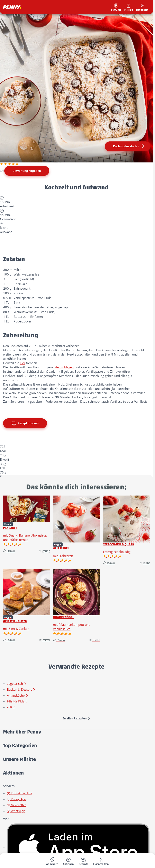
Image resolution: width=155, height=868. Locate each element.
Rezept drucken (25, 423)
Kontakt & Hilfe (20, 793)
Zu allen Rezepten (76, 718)
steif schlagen (64, 367)
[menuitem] (52, 861)
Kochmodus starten (129, 146)
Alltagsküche (18, 695)
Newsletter (16, 805)
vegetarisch (17, 684)
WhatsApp (16, 811)
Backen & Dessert (21, 689)
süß (11, 707)
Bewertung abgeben (27, 171)
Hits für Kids (17, 701)
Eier (22, 363)
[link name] (78, 847)
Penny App (16, 799)
